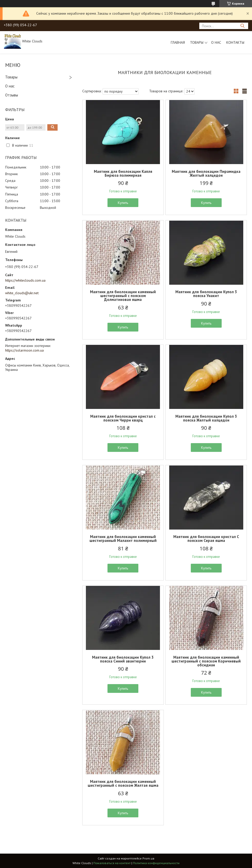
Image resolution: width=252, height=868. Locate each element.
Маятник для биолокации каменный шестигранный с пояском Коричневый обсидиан (206, 661)
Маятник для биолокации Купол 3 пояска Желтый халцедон (206, 418)
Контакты (235, 42)
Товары (197, 42)
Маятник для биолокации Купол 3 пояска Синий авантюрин (123, 659)
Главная (178, 42)
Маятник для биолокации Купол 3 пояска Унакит (206, 294)
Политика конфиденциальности (156, 863)
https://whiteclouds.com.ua (25, 280)
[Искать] (242, 26)
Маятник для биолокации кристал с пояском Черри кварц (123, 418)
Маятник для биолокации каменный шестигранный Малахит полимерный (123, 539)
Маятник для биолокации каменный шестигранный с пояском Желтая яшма (123, 783)
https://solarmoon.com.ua (24, 350)
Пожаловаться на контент (112, 863)
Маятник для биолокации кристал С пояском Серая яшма (206, 539)
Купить (123, 203)
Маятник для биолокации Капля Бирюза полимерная (123, 173)
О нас (216, 42)
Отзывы (12, 95)
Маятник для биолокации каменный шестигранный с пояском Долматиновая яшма (123, 296)
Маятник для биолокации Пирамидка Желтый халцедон (206, 173)
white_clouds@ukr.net (22, 293)
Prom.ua (148, 858)
